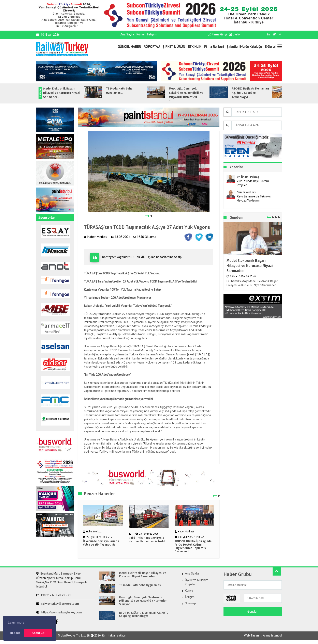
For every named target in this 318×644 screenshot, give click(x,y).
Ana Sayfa (127, 34)
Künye (141, 34)
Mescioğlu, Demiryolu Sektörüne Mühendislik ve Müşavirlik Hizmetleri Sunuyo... (196, 95)
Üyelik (235, 34)
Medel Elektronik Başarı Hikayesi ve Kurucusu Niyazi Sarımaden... (71, 93)
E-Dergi (270, 47)
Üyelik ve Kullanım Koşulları (197, 582)
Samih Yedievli (247, 192)
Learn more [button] (16, 622)
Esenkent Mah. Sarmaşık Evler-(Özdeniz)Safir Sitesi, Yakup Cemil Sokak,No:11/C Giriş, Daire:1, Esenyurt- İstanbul (62, 580)
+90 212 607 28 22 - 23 (54, 595)
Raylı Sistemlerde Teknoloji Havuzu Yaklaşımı (254, 198)
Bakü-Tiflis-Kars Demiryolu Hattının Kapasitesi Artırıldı (147, 540)
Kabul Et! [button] (38, 633)
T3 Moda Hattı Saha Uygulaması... (129, 91)
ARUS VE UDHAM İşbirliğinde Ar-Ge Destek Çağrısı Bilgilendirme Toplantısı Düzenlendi (193, 546)
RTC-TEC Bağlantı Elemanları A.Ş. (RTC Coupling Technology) (144, 615)
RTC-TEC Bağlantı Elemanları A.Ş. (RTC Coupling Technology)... (260, 93)
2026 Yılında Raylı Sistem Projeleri (253, 183)
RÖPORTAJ (152, 47)
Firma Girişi (218, 34)
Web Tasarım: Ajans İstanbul (263, 635)
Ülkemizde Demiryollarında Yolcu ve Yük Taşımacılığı (101, 543)
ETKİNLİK (194, 47)
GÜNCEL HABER (129, 47)
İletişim (152, 34)
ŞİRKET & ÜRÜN (174, 47)
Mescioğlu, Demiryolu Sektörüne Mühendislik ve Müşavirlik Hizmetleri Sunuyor (143, 601)
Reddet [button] (15, 633)
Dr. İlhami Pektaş (248, 177)
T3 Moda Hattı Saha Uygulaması (140, 585)
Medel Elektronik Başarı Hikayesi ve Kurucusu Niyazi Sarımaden (250, 266)
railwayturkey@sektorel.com (58, 604)
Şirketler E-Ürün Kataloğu (244, 47)
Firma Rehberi (214, 47)
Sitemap (190, 603)
